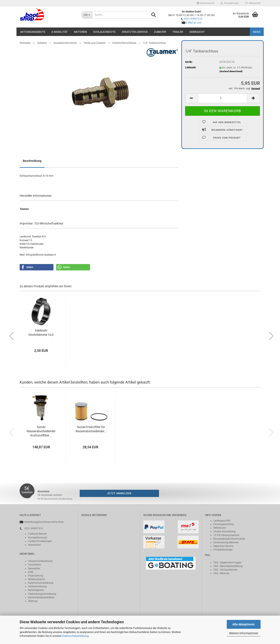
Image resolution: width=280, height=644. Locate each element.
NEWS (257, 32)
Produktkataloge (223, 550)
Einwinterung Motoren (226, 542)
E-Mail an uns (194, 23)
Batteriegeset (36, 590)
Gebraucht (197, 32)
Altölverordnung (37, 586)
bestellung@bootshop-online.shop (44, 522)
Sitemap (33, 601)
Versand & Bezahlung (40, 561)
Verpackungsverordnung (42, 594)
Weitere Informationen (244, 633)
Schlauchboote (104, 32)
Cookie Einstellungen (40, 541)
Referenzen (220, 528)
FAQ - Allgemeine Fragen (227, 563)
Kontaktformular (38, 538)
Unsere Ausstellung (224, 531)
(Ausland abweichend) (231, 71)
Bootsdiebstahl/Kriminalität (229, 539)
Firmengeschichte (224, 524)
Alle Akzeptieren (244, 624)
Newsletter (34, 568)
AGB (31, 572)
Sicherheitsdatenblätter (41, 597)
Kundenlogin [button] (230, 3)
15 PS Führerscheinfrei (226, 535)
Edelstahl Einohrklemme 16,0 (41, 333)
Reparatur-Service (223, 546)
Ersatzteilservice (135, 32)
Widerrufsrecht (36, 579)
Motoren (80, 32)
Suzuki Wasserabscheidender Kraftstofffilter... (41, 431)
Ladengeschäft (222, 521)
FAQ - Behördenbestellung (228, 566)
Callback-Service (37, 534)
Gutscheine (34, 565)
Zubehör (160, 32)
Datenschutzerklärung (75, 636)
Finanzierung (36, 576)
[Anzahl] (223, 98)
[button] (206, 3)
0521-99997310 (193, 19)
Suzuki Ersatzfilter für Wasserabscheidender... (91, 429)
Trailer (178, 32)
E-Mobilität (60, 32)
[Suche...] (87, 15)
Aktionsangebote (33, 32)
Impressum (35, 545)
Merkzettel (253, 3)
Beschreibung (32, 161)
